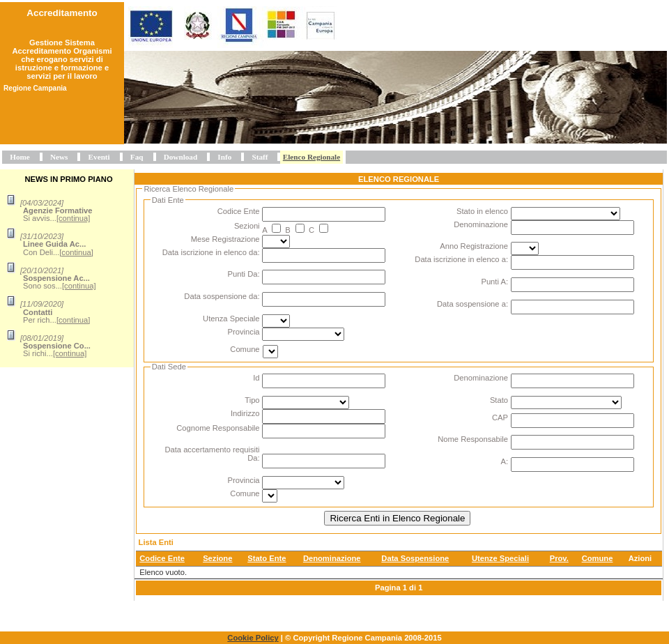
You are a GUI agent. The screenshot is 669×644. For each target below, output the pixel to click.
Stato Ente (267, 558)
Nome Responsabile (473, 439)
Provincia (244, 332)
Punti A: (494, 282)
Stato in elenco (482, 211)
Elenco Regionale (312, 157)
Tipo (252, 400)
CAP (500, 417)
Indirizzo (245, 413)
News (59, 157)
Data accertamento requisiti (212, 450)
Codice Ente (239, 211)
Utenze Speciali (500, 558)
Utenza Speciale (231, 319)
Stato (499, 400)
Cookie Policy (253, 638)
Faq (137, 157)
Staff (260, 157)
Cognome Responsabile (218, 428)
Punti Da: (244, 274)
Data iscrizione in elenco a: (461, 259)
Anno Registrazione (474, 246)
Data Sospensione (415, 558)
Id (256, 378)
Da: (253, 458)
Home (20, 157)
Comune (245, 349)
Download (181, 157)
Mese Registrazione (225, 239)
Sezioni (247, 226)
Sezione (217, 558)
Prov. (559, 558)
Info (224, 157)
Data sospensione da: (222, 296)
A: (504, 461)
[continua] (74, 218)
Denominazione (481, 224)
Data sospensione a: (472, 304)
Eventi (99, 157)
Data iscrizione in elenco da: (211, 252)
